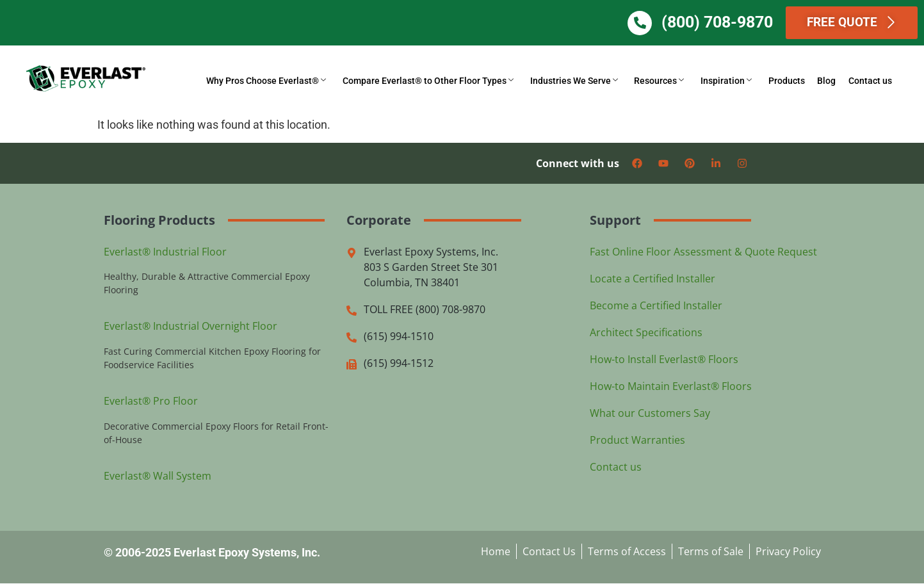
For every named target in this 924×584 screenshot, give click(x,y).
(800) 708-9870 (730, 22)
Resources (670, 81)
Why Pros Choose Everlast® (284, 81)
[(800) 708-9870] (652, 23)
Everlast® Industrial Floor (165, 252)
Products (792, 81)
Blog (830, 81)
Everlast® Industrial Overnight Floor (190, 327)
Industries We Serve (587, 81)
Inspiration (734, 81)
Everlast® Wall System (158, 476)
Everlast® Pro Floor (151, 401)
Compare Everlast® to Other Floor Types (443, 81)
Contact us (871, 81)
